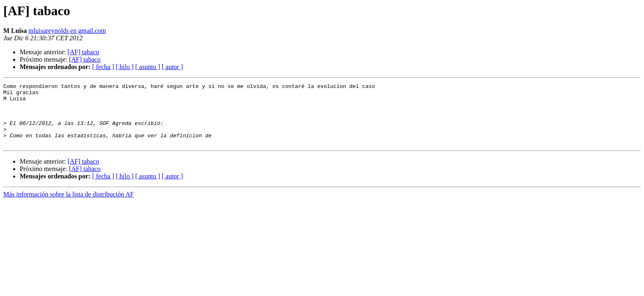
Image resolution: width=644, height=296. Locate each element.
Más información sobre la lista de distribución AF (69, 207)
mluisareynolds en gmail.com (67, 31)
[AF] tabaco (83, 52)
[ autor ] (172, 67)
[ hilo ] (125, 67)
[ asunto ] (147, 67)
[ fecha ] (103, 67)
